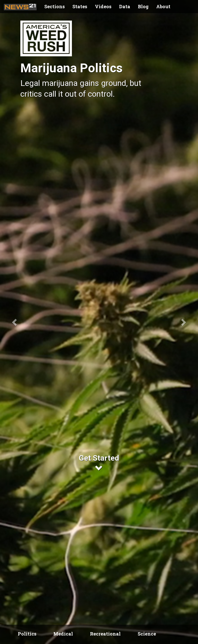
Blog (143, 6)
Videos (103, 6)
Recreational (105, 634)
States (80, 6)
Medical (63, 634)
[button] (15, 322)
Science (147, 634)
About (163, 6)
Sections (55, 6)
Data (125, 6)
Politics (27, 634)
